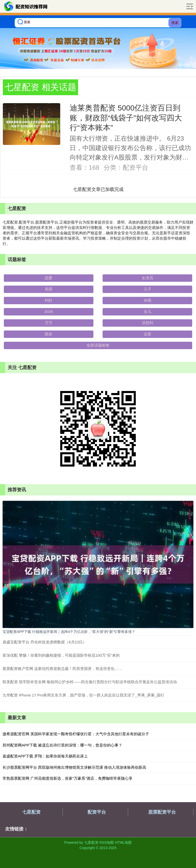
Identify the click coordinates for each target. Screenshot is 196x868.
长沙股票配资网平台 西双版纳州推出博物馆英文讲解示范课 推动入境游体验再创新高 (74, 767)
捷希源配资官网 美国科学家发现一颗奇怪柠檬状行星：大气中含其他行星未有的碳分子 (76, 734)
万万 (48, 323)
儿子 (148, 289)
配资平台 (97, 812)
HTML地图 (123, 842)
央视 (148, 300)
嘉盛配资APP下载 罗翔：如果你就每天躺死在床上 (45, 756)
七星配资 (31, 812)
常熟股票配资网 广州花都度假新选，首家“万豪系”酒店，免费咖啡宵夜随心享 (68, 778)
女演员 (147, 278)
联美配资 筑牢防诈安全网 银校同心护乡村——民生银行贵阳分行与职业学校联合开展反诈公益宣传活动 (90, 682)
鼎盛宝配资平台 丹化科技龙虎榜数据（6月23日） (45, 642)
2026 (49, 311)
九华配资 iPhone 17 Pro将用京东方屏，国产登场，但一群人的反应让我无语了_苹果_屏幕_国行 (83, 695)
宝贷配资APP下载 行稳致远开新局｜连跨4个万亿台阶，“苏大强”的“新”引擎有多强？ (69, 632)
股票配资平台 (162, 812)
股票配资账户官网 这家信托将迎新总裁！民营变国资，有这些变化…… (62, 669)
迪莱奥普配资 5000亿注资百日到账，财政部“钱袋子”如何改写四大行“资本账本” (126, 118)
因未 (48, 334)
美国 (48, 289)
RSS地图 (107, 842)
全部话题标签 (98, 345)
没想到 (147, 323)
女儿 (148, 311)
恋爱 (48, 278)
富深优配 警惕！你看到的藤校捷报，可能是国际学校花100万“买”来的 (61, 655)
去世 (148, 334)
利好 (48, 300)
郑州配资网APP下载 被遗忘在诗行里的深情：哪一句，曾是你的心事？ (62, 745)
